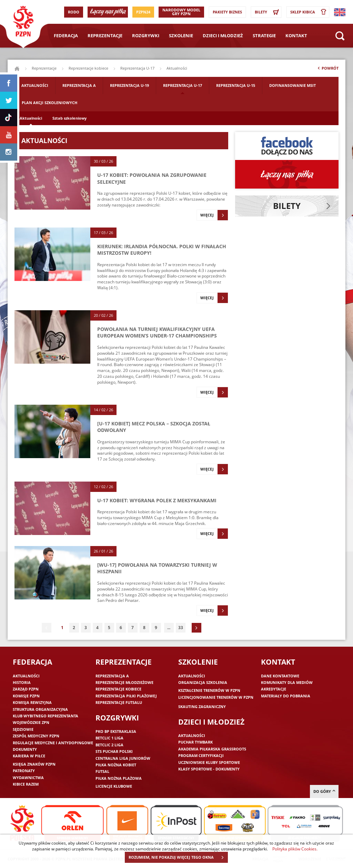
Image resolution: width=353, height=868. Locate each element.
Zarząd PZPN (26, 689)
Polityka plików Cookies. (295, 849)
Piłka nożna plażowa (119, 778)
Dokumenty (25, 749)
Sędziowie (23, 729)
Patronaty (24, 771)
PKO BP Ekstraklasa (116, 731)
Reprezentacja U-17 (137, 68)
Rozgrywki (146, 36)
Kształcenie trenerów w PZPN (209, 690)
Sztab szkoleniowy (69, 118)
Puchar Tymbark (195, 742)
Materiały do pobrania (286, 696)
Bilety (268, 12)
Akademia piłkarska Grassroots (212, 749)
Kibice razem (26, 784)
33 (181, 628)
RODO (74, 12)
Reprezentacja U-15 (236, 85)
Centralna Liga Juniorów (123, 758)
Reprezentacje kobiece (88, 68)
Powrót (327, 70)
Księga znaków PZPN (34, 764)
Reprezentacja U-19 (129, 85)
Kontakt (296, 36)
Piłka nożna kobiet (116, 765)
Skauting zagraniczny (202, 706)
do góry (324, 791)
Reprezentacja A (79, 85)
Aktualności (35, 85)
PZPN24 (143, 12)
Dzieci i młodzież (223, 36)
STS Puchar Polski (114, 751)
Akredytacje (274, 689)
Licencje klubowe (114, 786)
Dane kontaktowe (280, 676)
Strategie (264, 36)
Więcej (214, 215)
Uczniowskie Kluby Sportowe (209, 762)
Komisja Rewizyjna (32, 702)
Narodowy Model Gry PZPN (181, 12)
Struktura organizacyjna (40, 709)
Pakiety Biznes (227, 12)
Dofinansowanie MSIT (293, 85)
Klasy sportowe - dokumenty (209, 769)
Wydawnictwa (28, 778)
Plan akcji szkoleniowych (49, 103)
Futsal (102, 771)
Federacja (66, 36)
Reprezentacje (105, 36)
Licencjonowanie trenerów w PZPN (216, 697)
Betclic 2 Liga (109, 745)
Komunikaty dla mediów (287, 682)
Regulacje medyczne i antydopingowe (53, 743)
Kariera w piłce (29, 756)
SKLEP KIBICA (310, 12)
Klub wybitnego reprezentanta (46, 716)
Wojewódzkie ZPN (31, 722)
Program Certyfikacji (201, 755)
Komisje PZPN (26, 696)
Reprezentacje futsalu (119, 702)
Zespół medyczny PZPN (36, 736)
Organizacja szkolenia (203, 682)
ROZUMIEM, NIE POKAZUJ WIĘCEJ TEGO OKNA (178, 857)
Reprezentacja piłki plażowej (126, 696)
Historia (22, 682)
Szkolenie (181, 36)
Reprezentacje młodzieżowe (124, 682)
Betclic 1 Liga (109, 738)
